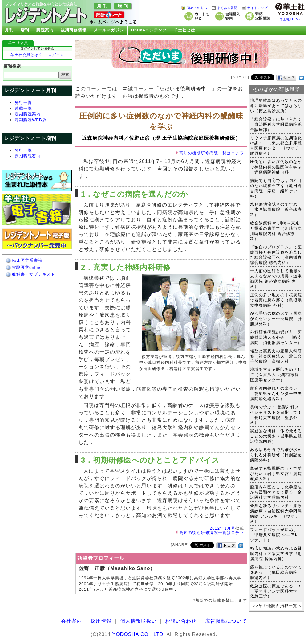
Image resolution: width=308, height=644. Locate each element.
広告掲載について (226, 621)
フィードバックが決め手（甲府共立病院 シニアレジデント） (275, 535)
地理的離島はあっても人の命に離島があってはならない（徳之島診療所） (276, 106)
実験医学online (27, 267)
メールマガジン (107, 30)
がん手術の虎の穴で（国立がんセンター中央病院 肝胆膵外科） (276, 319)
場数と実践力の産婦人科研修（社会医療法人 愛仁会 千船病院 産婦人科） (278, 356)
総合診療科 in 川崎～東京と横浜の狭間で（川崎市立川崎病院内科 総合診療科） (276, 231)
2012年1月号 (223, 528)
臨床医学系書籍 (27, 260)
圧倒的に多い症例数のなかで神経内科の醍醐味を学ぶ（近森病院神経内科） (276, 167)
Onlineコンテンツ (147, 30)
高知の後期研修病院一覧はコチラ (212, 153)
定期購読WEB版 (31, 120)
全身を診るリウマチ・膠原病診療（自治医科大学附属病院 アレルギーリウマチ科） (276, 514)
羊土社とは (183, 30)
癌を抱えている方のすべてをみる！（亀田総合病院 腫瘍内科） (276, 572)
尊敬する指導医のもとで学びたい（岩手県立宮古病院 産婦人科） (278, 474)
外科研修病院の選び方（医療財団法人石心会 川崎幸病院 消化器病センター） (276, 337)
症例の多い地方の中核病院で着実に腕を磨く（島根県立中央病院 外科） (276, 300)
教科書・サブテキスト (34, 274)
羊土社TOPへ (290, 19)
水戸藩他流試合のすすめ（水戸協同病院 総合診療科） (276, 209)
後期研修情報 (72, 30)
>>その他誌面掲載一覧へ (277, 606)
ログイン (56, 55)
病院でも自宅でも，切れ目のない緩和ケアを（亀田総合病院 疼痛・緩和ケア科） (276, 188)
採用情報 (101, 621)
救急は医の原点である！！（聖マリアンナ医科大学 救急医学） (276, 591)
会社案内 (71, 621)
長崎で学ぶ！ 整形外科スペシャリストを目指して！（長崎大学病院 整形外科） (276, 415)
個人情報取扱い (138, 621)
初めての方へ (194, 8)
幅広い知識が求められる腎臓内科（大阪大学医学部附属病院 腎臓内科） (276, 554)
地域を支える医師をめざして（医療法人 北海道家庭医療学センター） (276, 375)
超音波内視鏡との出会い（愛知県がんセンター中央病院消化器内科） (276, 394)
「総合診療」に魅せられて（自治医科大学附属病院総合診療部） (276, 124)
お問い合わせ (181, 621)
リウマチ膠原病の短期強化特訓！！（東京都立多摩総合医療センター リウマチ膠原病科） (276, 146)
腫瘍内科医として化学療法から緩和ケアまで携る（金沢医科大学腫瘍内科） (276, 492)
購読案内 (43, 30)
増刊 (23, 30)
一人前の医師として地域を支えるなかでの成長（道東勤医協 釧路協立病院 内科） (276, 279)
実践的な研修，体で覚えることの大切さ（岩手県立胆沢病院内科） (276, 436)
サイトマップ (254, 8)
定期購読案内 (28, 114)
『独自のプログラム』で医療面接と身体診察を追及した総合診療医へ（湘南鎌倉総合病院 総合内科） (276, 255)
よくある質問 (224, 8)
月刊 (8, 30)
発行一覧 (23, 103)
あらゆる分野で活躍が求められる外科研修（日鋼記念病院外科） (276, 455)
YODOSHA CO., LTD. (139, 634)
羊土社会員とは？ (26, 55)
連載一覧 (23, 108)
